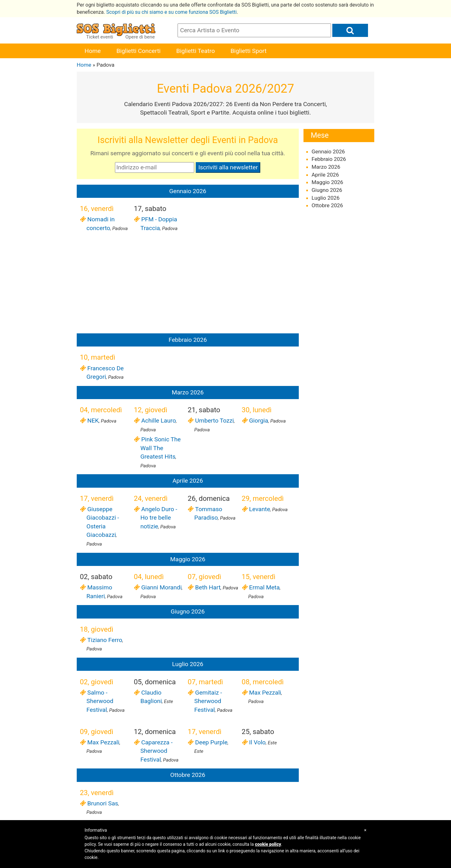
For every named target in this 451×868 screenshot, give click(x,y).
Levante (259, 509)
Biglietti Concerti (139, 51)
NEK (93, 421)
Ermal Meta (264, 587)
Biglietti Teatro (196, 51)
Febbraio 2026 (329, 159)
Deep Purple (211, 742)
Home (93, 51)
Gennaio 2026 (328, 152)
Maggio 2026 (327, 182)
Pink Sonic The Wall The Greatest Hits (161, 448)
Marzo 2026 (326, 167)
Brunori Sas (102, 803)
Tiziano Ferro (104, 640)
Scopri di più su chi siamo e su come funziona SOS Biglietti (171, 12)
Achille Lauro (158, 421)
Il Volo (257, 742)
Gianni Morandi (161, 587)
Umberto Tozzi (214, 421)
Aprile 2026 (325, 175)
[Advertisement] (188, 284)
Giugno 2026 (327, 190)
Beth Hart (207, 587)
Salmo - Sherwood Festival (100, 701)
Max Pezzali (265, 693)
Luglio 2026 (326, 198)
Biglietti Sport (249, 51)
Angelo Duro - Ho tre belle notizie (159, 518)
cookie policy (268, 844)
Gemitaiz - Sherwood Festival (208, 701)
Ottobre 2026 (327, 205)
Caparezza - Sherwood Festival (156, 751)
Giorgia (258, 421)
